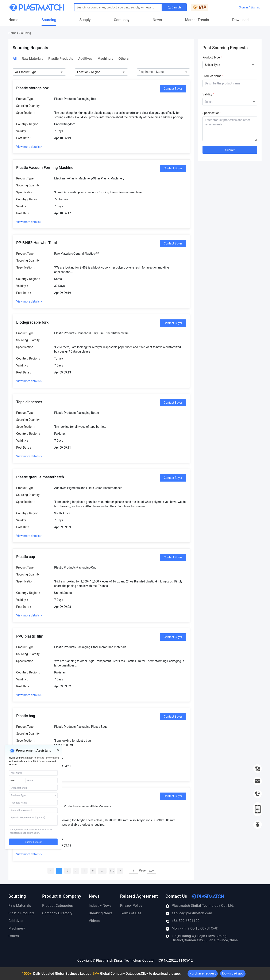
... (102, 871)
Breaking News (101, 913)
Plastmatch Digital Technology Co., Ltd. (200, 906)
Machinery (105, 59)
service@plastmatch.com (189, 913)
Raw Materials (32, 59)
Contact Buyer (173, 89)
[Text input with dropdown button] (118, 7)
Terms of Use (131, 913)
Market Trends (197, 20)
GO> (152, 871)
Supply (85, 20)
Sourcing (49, 20)
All (15, 59)
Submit (230, 150)
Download (240, 20)
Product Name (213, 76)
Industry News (100, 906)
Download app (233, 973)
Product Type (212, 57)
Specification (212, 113)
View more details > (29, 147)
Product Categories (57, 906)
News (157, 20)
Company (122, 20)
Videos (94, 921)
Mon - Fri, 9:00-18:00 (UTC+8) (192, 928)
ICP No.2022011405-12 (175, 960)
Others (123, 59)
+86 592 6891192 (182, 921)
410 (112, 871)
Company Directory (57, 913)
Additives (85, 59)
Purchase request (203, 973)
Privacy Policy (131, 906)
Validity (208, 94)
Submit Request (33, 842)
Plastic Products (61, 59)
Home (13, 20)
